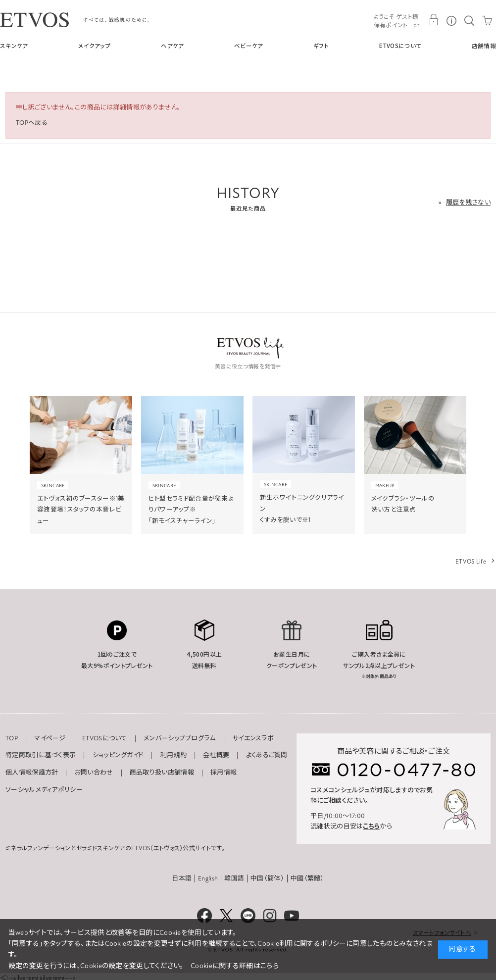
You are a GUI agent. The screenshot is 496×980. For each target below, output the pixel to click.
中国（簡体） (267, 878)
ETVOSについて (400, 46)
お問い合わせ (94, 773)
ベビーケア (249, 46)
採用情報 (223, 773)
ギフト (321, 46)
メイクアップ (95, 46)
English (208, 878)
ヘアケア (172, 46)
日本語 (182, 878)
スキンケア (14, 46)
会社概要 (216, 755)
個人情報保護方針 (32, 773)
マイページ (50, 738)
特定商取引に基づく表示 (41, 755)
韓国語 (234, 878)
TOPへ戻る (32, 123)
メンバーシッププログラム (180, 738)
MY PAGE (434, 20)
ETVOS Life (471, 562)
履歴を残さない (468, 203)
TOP (12, 738)
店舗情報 (484, 46)
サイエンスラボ (253, 738)
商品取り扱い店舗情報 (162, 773)
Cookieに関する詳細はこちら (235, 966)
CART (487, 20)
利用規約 (174, 755)
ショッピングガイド (118, 755)
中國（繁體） (307, 878)
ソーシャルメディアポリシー (44, 790)
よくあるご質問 (267, 755)
